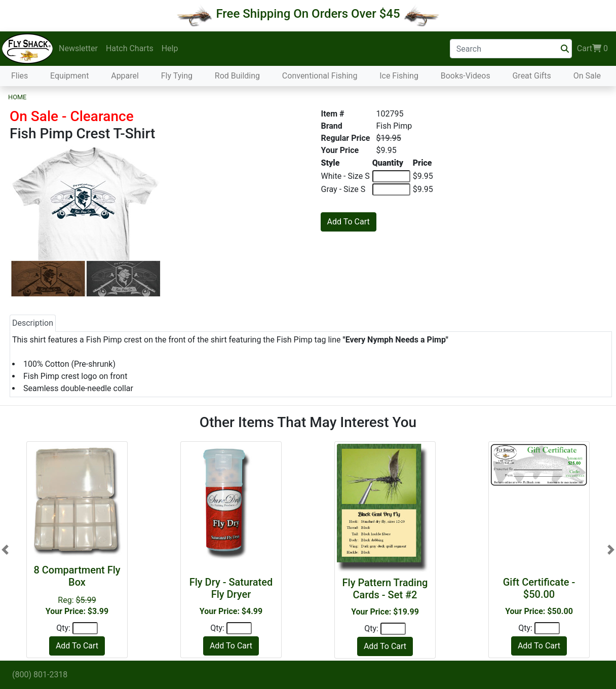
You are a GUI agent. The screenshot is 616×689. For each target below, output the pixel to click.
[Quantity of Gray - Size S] (391, 189)
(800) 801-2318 (40, 675)
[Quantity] (85, 628)
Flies (20, 76)
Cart (592, 49)
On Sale (587, 76)
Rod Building (237, 76)
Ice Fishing (399, 76)
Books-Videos (466, 76)
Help (170, 48)
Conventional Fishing (320, 76)
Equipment (69, 76)
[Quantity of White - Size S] (391, 176)
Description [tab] (33, 323)
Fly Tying (177, 76)
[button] (5, 550)
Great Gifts (531, 76)
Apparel (125, 76)
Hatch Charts (130, 48)
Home (17, 97)
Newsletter (78, 48)
